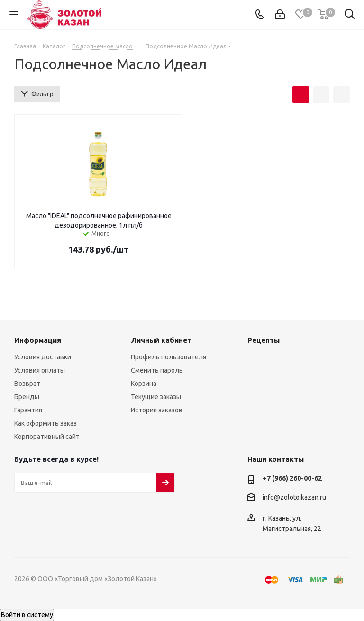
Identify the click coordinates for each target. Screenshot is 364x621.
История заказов (157, 410)
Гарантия (28, 410)
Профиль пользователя (168, 357)
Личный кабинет (161, 340)
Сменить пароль (157, 370)
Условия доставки (43, 357)
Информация (38, 340)
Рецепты (264, 340)
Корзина (144, 384)
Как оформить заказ (45, 423)
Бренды (27, 397)
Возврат (27, 384)
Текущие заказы (156, 397)
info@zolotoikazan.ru (294, 497)
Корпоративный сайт (47, 437)
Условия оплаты (40, 370)
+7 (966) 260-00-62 (292, 478)
